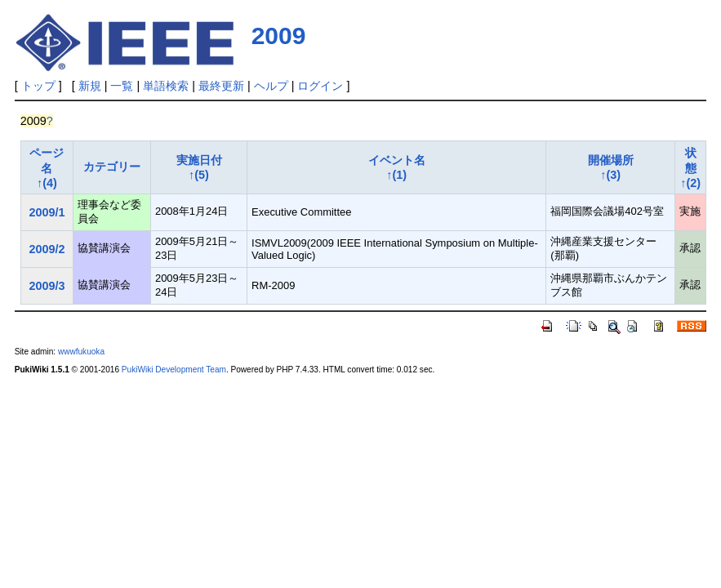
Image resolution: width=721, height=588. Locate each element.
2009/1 (47, 212)
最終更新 (221, 86)
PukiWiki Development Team (174, 370)
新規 (90, 86)
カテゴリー (112, 167)
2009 (279, 36)
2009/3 (47, 286)
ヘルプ (271, 86)
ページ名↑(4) (47, 168)
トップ (38, 86)
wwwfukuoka (81, 352)
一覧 (122, 86)
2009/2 (47, 249)
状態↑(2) (690, 168)
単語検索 (166, 86)
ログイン (320, 86)
